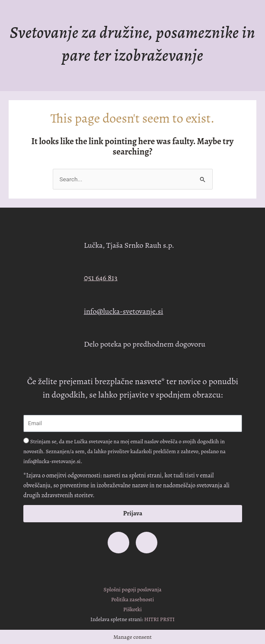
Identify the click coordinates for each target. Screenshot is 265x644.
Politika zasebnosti (132, 599)
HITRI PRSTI (160, 619)
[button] (132, 82)
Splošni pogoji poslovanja (133, 589)
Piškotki (132, 609)
